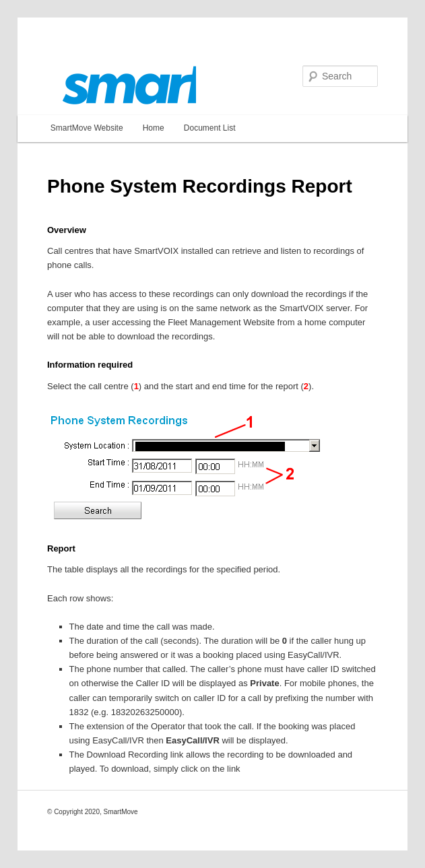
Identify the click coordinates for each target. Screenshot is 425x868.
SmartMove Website (87, 128)
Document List (210, 128)
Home (154, 128)
